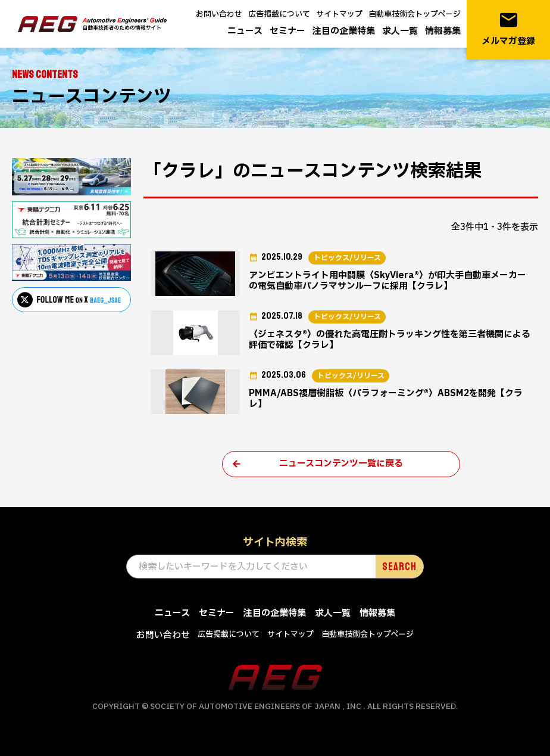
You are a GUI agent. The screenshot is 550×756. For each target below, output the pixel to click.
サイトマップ (339, 14)
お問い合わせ (219, 14)
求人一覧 (400, 31)
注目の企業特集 (344, 31)
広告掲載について (279, 14)
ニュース (245, 31)
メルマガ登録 (508, 29)
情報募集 (443, 31)
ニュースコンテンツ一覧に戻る (341, 464)
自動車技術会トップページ (415, 14)
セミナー (287, 31)
